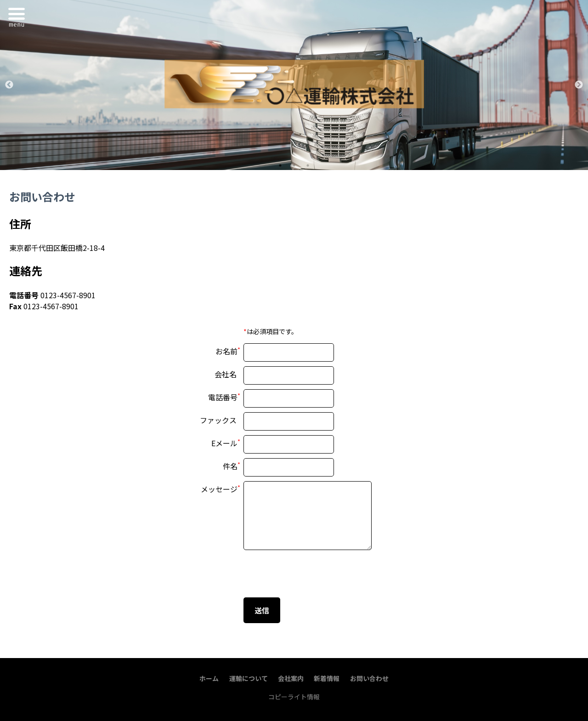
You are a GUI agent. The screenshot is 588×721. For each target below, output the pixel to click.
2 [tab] (294, 165)
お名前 (226, 351)
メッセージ (219, 489)
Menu (19, 16)
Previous (9, 85)
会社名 (226, 374)
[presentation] (313, 575)
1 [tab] (280, 165)
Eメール (224, 443)
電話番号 (223, 397)
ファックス (218, 420)
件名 (230, 466)
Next (579, 85)
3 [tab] (308, 165)
